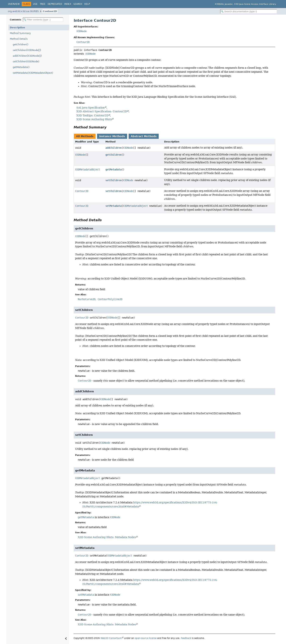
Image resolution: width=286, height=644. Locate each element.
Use (35, 4)
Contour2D (50, 11)
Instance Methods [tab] (112, 136)
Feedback (186, 638)
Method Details (19, 39)
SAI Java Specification (91, 108)
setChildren (113, 180)
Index (68, 4)
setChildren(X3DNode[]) (27, 50)
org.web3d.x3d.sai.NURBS (23, 11)
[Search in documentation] (249, 11)
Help (87, 4)
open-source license (146, 638)
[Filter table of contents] (43, 20)
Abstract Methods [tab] (144, 136)
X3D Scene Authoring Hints (94, 119)
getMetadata (113, 169)
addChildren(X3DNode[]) (27, 56)
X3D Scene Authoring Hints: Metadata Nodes (107, 537)
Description (17, 27)
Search (78, 4)
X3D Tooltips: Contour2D (92, 115)
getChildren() (21, 44)
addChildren (113, 148)
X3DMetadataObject (88, 169)
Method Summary (20, 33)
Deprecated (55, 4)
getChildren (113, 155)
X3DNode (82, 31)
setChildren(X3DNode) (26, 61)
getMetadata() (21, 67)
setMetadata (113, 206)
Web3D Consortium (111, 638)
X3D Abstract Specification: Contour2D (102, 111)
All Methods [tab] (85, 136)
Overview (14, 4)
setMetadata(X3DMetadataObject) (33, 73)
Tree (43, 4)
